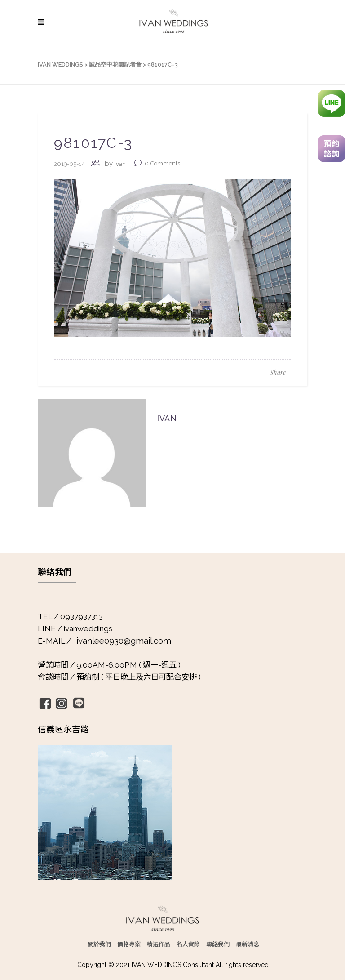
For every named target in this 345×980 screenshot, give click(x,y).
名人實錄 (188, 944)
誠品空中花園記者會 (115, 65)
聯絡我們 (218, 944)
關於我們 (99, 944)
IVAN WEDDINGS (60, 65)
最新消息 (248, 944)
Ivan (120, 164)
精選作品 (159, 944)
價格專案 (129, 944)
